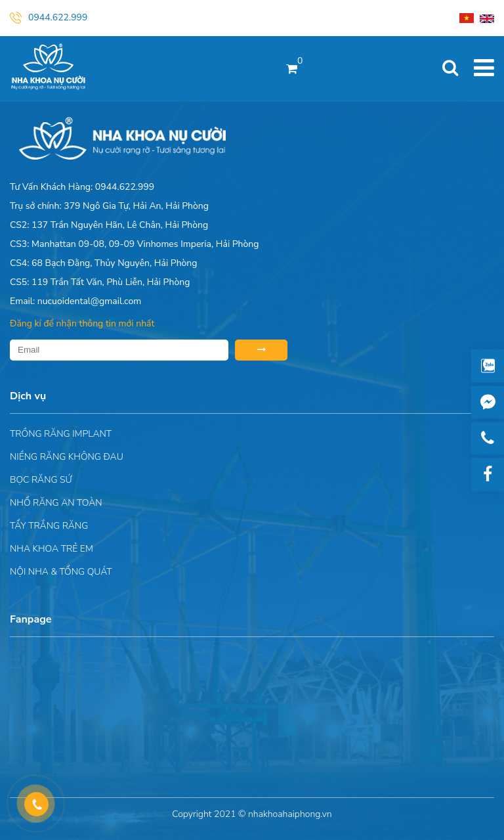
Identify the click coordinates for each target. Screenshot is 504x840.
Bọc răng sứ (41, 480)
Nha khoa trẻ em (52, 549)
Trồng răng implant (61, 434)
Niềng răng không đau (67, 457)
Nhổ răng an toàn (56, 503)
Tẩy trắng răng (49, 526)
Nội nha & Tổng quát (61, 572)
